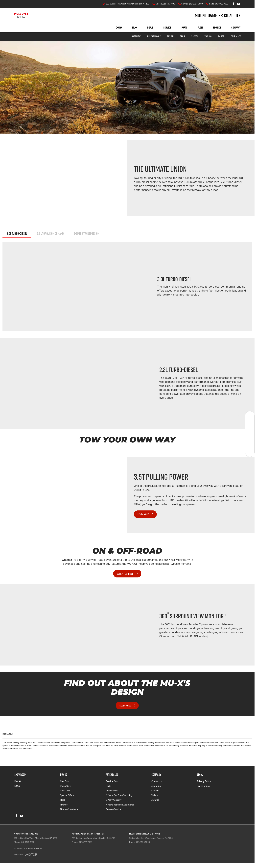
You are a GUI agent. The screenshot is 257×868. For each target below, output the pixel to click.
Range (221, 36)
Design (170, 36)
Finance (217, 28)
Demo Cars (66, 786)
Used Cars (65, 791)
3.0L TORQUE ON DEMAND (50, 234)
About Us (156, 786)
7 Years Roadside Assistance (120, 805)
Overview (136, 36)
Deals (150, 28)
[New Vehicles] (250, 416)
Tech (182, 36)
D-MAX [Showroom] (119, 28)
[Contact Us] (126, 4)
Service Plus (112, 781)
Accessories (112, 791)
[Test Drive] (250, 452)
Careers (155, 791)
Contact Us (157, 781)
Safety (195, 36)
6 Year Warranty (114, 800)
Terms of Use (203, 786)
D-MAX (18, 781)
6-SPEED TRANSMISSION (86, 234)
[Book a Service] (250, 425)
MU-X (17, 786)
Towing (208, 36)
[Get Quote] (250, 443)
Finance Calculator (69, 809)
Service (167, 28)
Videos (155, 795)
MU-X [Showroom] (135, 28)
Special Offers (67, 795)
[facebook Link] (234, 4)
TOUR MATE (236, 36)
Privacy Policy (204, 781)
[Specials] (250, 434)
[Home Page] (21, 15)
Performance (154, 36)
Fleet (200, 28)
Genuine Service (114, 809)
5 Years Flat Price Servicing (119, 795)
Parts (184, 28)
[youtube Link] (239, 4)
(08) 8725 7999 (28, 842)
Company (236, 28)
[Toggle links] (25, 854)
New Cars (65, 781)
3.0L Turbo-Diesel (17, 234)
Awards (155, 800)
